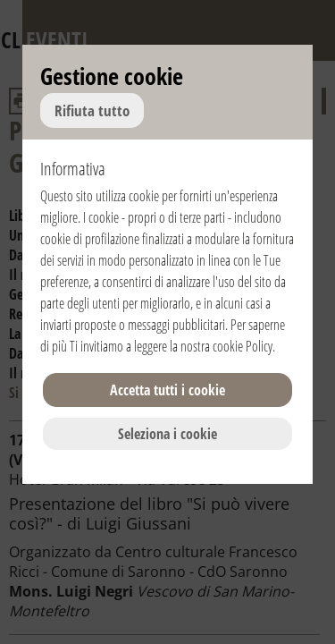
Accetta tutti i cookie (167, 390)
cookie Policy (243, 346)
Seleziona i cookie (167, 434)
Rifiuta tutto (92, 110)
